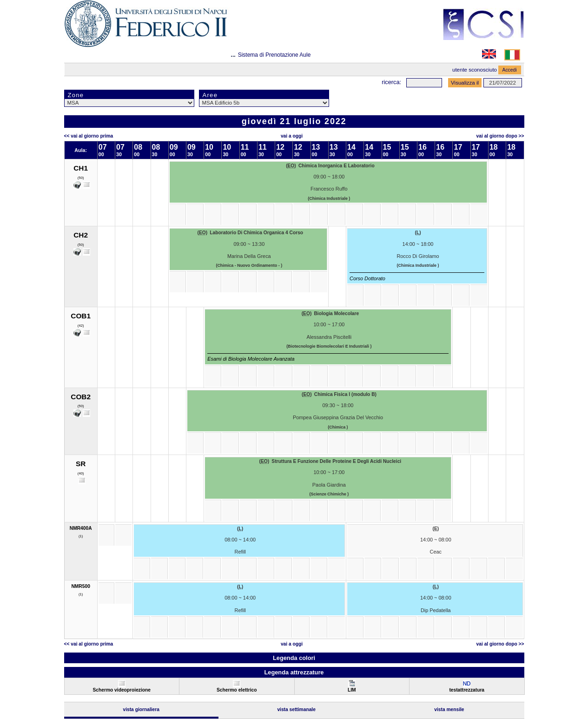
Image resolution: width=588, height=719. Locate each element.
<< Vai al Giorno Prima (89, 136)
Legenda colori (294, 658)
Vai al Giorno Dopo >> (500, 136)
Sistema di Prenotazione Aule (274, 55)
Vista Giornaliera (141, 709)
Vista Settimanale (296, 709)
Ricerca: (391, 82)
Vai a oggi (292, 136)
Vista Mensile (449, 709)
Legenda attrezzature (294, 672)
